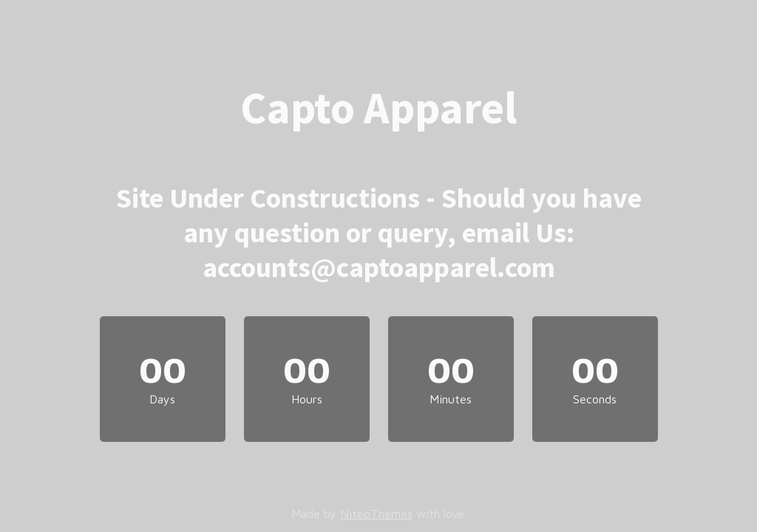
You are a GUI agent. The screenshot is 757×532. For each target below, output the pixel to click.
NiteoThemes (376, 514)
